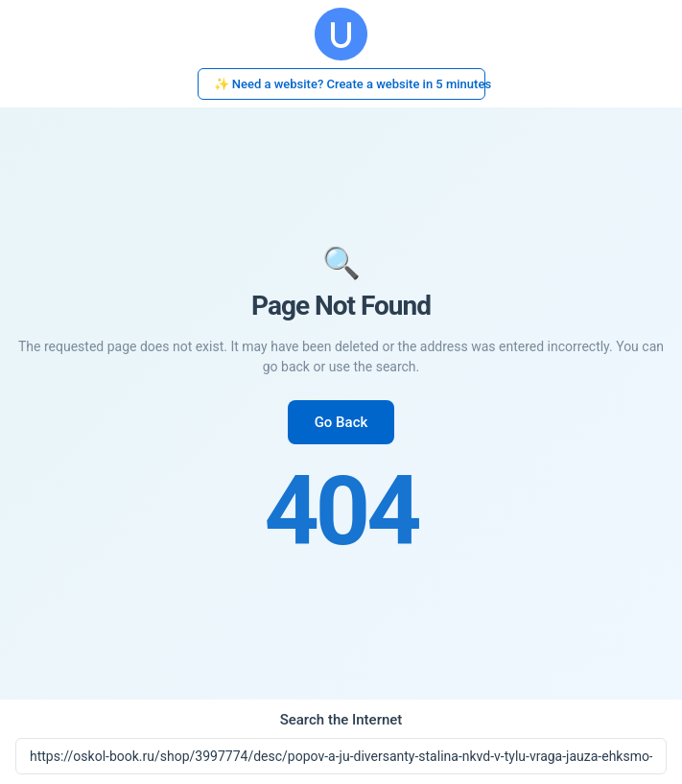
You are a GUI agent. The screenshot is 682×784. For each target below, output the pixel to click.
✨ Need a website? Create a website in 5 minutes (350, 84)
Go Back (341, 422)
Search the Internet (341, 720)
